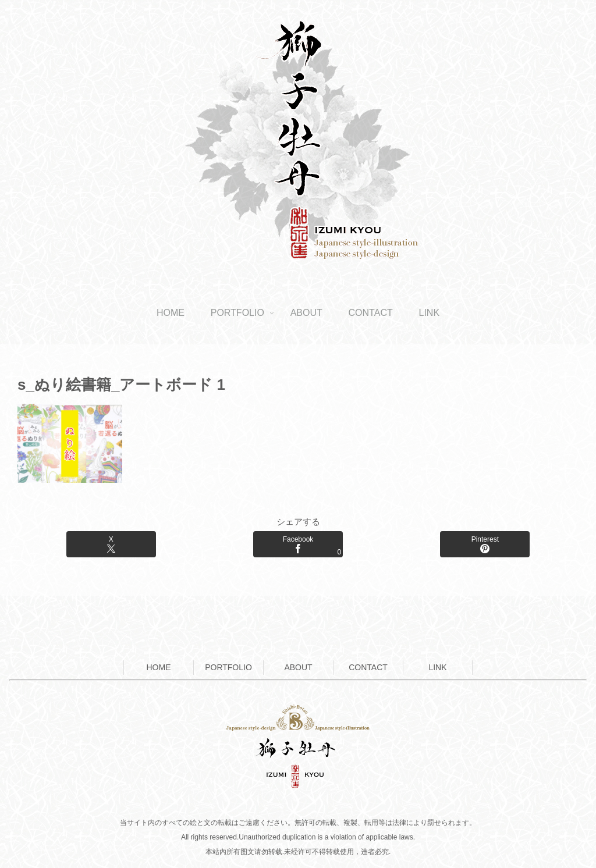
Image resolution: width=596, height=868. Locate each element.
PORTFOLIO (228, 667)
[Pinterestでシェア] (485, 544)
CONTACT (368, 667)
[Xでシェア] (111, 544)
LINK (437, 667)
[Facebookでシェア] (298, 544)
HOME (159, 667)
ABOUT (298, 667)
